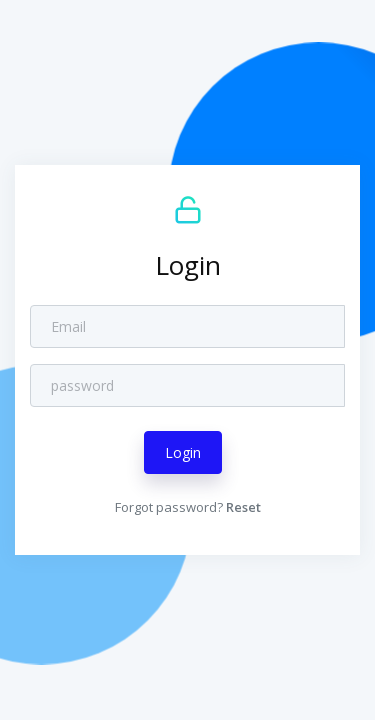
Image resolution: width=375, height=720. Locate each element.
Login (183, 452)
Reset (243, 507)
